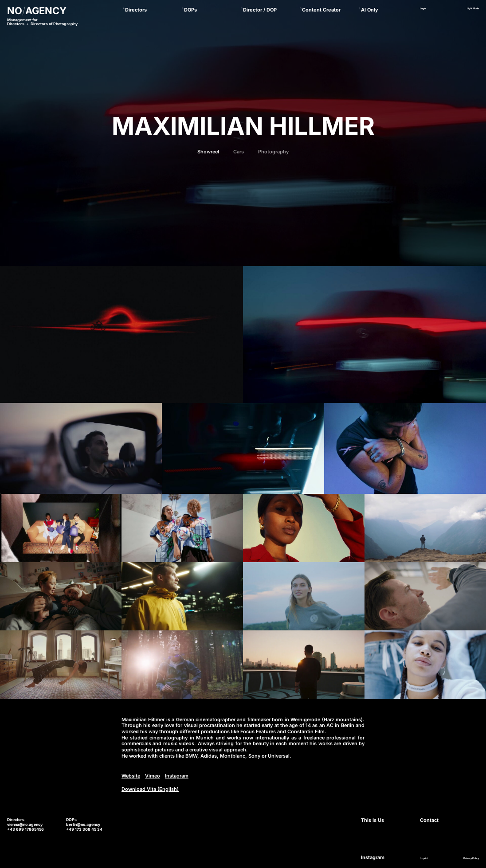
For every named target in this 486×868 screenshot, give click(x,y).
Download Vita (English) (150, 789)
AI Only (370, 10)
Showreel (208, 152)
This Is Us (372, 820)
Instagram (177, 776)
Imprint (424, 858)
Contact (429, 820)
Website (131, 776)
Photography (273, 152)
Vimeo (153, 776)
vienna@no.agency (25, 825)
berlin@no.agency (83, 825)
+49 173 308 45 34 (84, 829)
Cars (239, 152)
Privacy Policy (471, 858)
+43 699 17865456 (25, 829)
